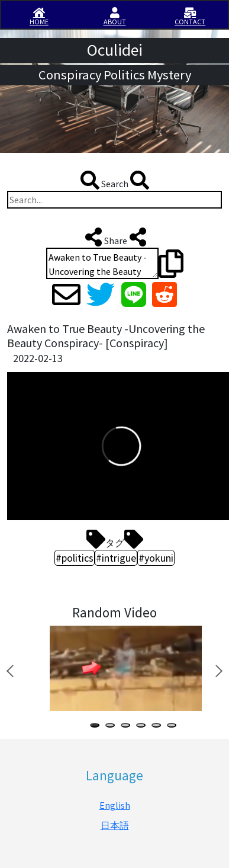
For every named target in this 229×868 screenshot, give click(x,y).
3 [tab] (128, 727)
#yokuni (156, 558)
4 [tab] (143, 727)
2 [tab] (112, 727)
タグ (115, 539)
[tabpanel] (124, 669)
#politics (75, 558)
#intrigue (116, 558)
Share (114, 237)
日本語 (115, 825)
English (115, 805)
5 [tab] (159, 727)
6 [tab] (174, 727)
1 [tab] (97, 727)
